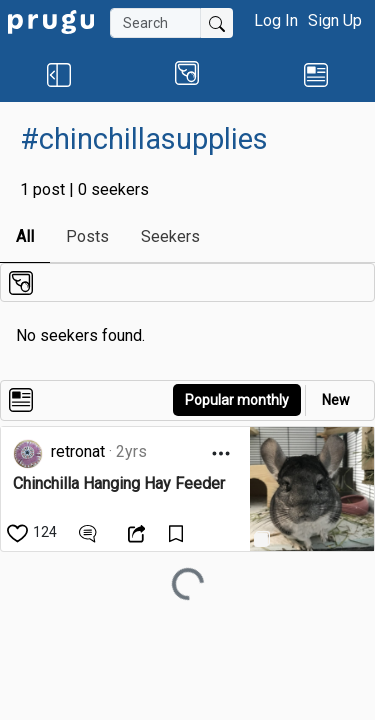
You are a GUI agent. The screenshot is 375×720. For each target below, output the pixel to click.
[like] (33, 532)
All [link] (25, 236)
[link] (51, 20)
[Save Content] (178, 532)
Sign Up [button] (335, 20)
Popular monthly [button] (237, 400)
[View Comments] (90, 532)
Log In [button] (276, 20)
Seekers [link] (170, 236)
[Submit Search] (217, 23)
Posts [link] (87, 236)
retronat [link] (78, 451)
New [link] (336, 400)
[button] (58, 74)
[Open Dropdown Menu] (221, 453)
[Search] (155, 23)
